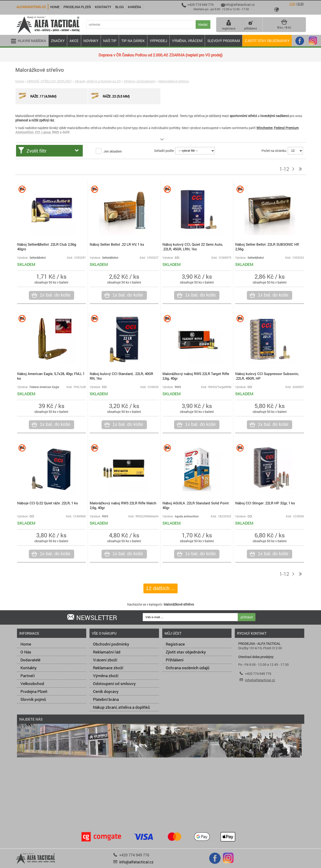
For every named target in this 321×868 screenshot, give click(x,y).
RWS (178, 387)
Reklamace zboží (108, 668)
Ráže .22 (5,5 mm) (110, 96)
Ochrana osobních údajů (188, 668)
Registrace (175, 644)
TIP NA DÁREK (133, 41)
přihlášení (250, 25)
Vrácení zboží (105, 660)
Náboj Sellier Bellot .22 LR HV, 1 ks (117, 244)
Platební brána (106, 699)
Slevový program (224, 41)
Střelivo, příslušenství (140, 81)
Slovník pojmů (33, 699)
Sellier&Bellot (38, 258)
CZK (292, 4)
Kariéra (134, 7)
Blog (120, 7)
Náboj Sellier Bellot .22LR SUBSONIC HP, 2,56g (267, 247)
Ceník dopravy (106, 691)
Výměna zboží (106, 676)
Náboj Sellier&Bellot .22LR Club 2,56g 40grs (47, 247)
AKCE (74, 41)
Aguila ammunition (187, 516)
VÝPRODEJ (158, 41)
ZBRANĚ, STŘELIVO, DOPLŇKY (49, 81)
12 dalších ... (160, 588)
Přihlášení (175, 660)
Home (20, 81)
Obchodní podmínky (111, 644)
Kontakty (29, 668)
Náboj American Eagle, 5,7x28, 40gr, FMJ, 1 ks (51, 376)
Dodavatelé (30, 660)
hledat (203, 24)
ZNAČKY (58, 41)
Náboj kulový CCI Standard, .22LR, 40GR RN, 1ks (121, 376)
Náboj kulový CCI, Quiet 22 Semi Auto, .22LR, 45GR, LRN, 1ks (193, 247)
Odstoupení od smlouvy (114, 684)
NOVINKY (91, 41)
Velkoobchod (32, 684)
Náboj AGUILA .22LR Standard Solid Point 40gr (196, 505)
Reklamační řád (107, 652)
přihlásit (247, 617)
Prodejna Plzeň (34, 691)
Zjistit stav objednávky (267, 41)
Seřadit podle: (164, 150)
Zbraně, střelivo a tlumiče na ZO (98, 81)
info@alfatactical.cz (260, 680)
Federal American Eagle (44, 387)
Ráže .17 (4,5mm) (37, 96)
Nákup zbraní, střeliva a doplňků (121, 707)
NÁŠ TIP (110, 41)
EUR (301, 4)
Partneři (28, 676)
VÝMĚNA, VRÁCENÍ (187, 41)
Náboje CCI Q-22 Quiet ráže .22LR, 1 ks (48, 503)
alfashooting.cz (31, 7)
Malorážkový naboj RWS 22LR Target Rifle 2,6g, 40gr (196, 376)
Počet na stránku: (274, 150)
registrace (229, 25)
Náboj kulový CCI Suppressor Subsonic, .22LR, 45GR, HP (267, 376)
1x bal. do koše (54, 295)
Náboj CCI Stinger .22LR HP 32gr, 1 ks (265, 503)
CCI (177, 258)
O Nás (26, 652)
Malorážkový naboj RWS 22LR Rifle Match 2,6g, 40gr (123, 505)
